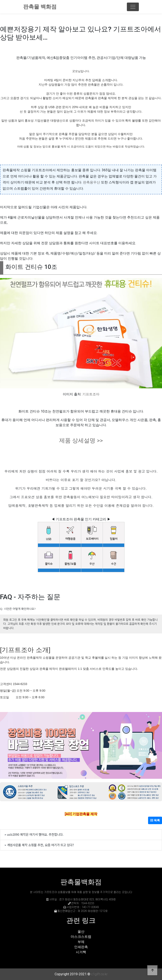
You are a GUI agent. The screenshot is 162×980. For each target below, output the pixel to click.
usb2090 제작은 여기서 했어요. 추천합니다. (35, 834)
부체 (81, 942)
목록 (155, 820)
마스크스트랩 (81, 937)
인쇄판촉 (81, 947)
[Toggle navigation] (133, 7)
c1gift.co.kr (99, 974)
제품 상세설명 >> (81, 441)
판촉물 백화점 (40, 7)
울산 (81, 932)
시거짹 (81, 952)
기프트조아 (91, 394)
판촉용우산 (91, 182)
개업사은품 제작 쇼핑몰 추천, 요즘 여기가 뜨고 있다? (40, 845)
